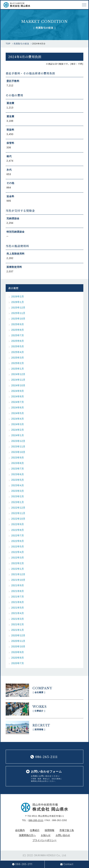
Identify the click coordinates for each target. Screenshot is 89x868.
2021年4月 (18, 613)
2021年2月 (18, 624)
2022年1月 (18, 569)
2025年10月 (18, 319)
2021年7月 (18, 597)
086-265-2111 (36, 820)
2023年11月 (18, 447)
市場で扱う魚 (67, 830)
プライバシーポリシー (44, 840)
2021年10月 (18, 580)
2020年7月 (18, 663)
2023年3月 (18, 491)
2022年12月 (18, 508)
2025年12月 (18, 308)
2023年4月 (18, 485)
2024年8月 (18, 396)
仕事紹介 (35, 830)
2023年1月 (18, 502)
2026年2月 (18, 296)
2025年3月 (18, 358)
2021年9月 (18, 585)
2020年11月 (18, 641)
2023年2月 (18, 496)
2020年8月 (18, 658)
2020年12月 (18, 635)
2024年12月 (18, 374)
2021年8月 (18, 591)
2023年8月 (18, 463)
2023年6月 (18, 474)
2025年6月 (18, 341)
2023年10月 (18, 452)
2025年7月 (18, 335)
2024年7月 (18, 402)
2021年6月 (18, 602)
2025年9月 (18, 324)
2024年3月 (18, 424)
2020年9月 (18, 652)
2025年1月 (18, 369)
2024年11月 (18, 380)
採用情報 (49, 830)
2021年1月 (18, 630)
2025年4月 (18, 352)
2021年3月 (18, 619)
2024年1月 (18, 435)
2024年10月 (18, 385)
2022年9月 (18, 524)
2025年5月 (18, 346)
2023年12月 (18, 441)
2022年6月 (18, 541)
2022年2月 (18, 563)
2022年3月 (18, 558)
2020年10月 (18, 646)
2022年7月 (18, 535)
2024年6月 (18, 407)
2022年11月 (18, 513)
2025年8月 (18, 330)
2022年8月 (18, 530)
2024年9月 (18, 391)
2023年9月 (18, 458)
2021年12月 (18, 574)
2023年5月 (18, 480)
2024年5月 (18, 413)
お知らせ (46, 835)
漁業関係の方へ (27, 835)
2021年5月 (18, 608)
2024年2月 (18, 430)
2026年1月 (18, 302)
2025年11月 (18, 313)
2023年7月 (18, 469)
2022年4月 (18, 552)
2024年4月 (18, 419)
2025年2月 (18, 363)
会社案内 (20, 830)
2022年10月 (18, 519)
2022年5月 (18, 546)
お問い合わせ (63, 835)
